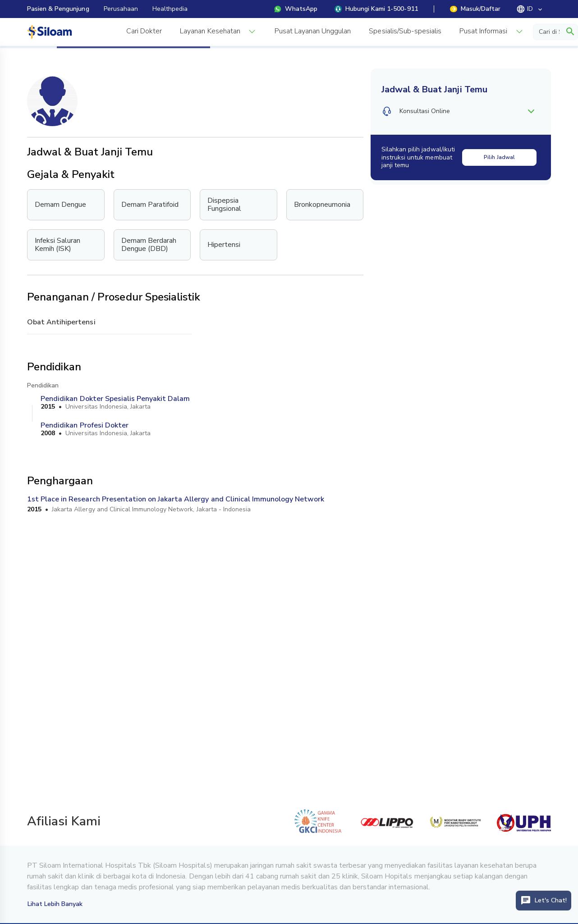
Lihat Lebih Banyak (55, 904)
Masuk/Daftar (475, 9)
